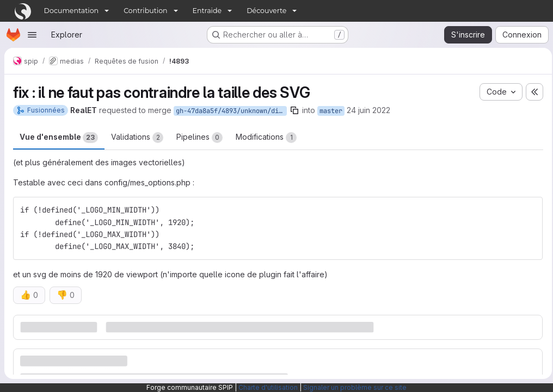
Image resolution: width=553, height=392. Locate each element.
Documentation (72, 11)
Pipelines (199, 138)
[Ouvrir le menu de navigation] (32, 35)
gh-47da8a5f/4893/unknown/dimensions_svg (231, 111)
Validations (137, 138)
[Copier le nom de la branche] (294, 110)
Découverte (266, 11)
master (331, 111)
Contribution (145, 11)
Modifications (266, 138)
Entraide (207, 11)
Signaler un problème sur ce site (355, 387)
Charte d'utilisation (268, 387)
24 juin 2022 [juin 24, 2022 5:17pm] (368, 110)
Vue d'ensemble (59, 138)
